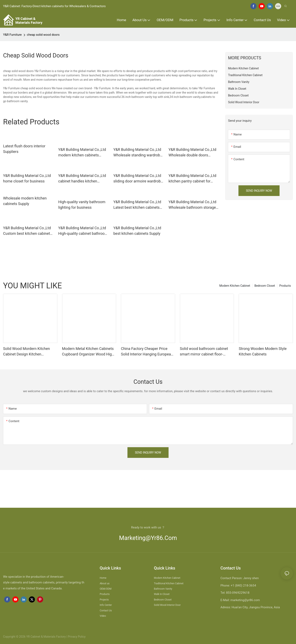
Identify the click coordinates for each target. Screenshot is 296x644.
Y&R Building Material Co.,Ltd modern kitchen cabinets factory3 (82, 153)
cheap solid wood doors (43, 35)
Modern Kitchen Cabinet (235, 286)
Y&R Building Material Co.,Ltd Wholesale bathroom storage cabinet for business (192, 205)
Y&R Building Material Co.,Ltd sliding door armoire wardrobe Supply (138, 179)
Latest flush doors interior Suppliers (24, 149)
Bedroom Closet (265, 286)
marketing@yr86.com (148, 538)
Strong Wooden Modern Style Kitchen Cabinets (263, 351)
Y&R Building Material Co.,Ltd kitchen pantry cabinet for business (192, 179)
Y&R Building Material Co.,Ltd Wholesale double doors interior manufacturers (192, 153)
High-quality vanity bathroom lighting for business (82, 205)
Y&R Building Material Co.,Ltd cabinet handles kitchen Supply (82, 179)
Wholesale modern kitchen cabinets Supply (25, 201)
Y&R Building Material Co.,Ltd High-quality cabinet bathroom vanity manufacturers (83, 231)
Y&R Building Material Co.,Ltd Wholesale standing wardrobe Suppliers (138, 153)
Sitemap (91, 637)
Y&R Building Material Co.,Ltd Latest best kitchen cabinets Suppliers (137, 205)
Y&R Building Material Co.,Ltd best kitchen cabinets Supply (137, 231)
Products (285, 286)
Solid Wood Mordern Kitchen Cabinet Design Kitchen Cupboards (27, 352)
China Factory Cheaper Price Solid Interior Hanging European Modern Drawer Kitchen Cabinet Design (147, 352)
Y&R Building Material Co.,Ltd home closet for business (27, 178)
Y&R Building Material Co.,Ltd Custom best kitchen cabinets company (28, 231)
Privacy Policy (77, 637)
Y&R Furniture (12, 35)
